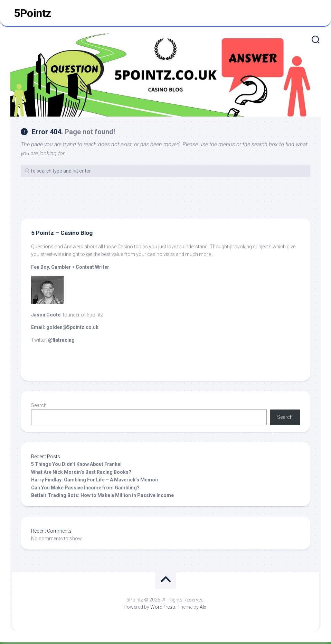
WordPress (163, 609)
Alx (203, 609)
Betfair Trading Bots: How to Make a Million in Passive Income (102, 497)
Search (39, 407)
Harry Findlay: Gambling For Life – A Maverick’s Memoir (95, 482)
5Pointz (32, 14)
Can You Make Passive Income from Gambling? (85, 490)
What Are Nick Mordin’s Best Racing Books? (81, 474)
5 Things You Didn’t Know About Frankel (76, 466)
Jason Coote (46, 316)
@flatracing (61, 342)
